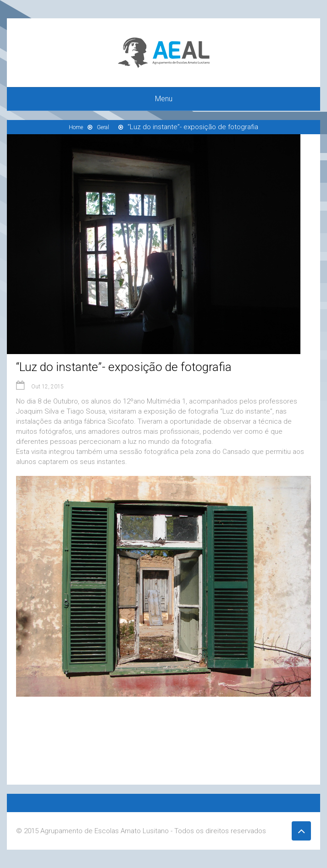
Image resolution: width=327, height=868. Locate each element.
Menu (164, 99)
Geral (103, 127)
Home (76, 127)
